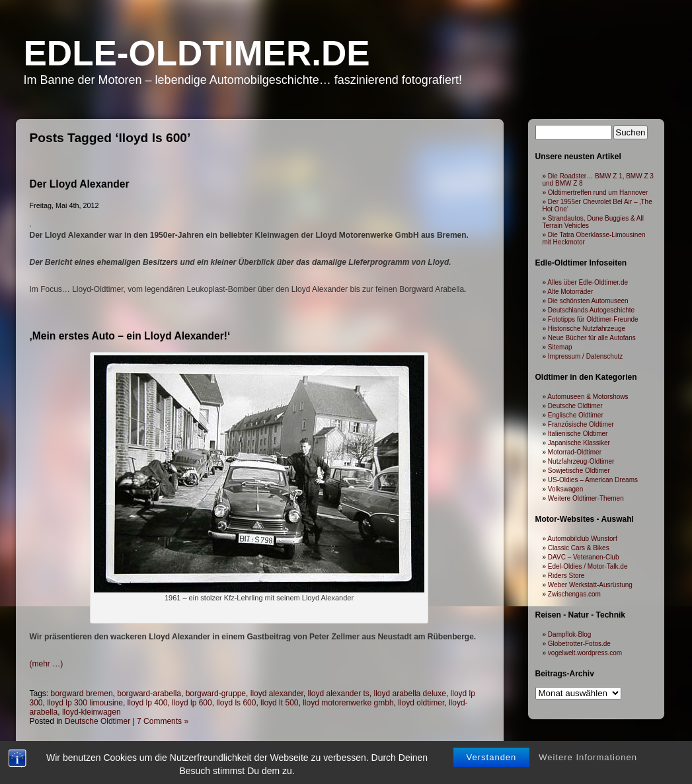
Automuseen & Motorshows (588, 397)
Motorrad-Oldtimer (575, 452)
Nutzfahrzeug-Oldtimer (581, 461)
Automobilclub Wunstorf (582, 539)
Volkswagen (565, 489)
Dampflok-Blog (570, 634)
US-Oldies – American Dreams (593, 480)
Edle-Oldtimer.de (197, 53)
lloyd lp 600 (192, 703)
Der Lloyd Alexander (80, 184)
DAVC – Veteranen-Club (584, 557)
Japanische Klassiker (579, 443)
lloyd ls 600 (236, 703)
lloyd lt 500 (279, 703)
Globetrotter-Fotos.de (579, 644)
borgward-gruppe (216, 694)
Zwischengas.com (574, 594)
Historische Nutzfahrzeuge (587, 329)
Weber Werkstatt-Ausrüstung (590, 585)
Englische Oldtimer (576, 415)
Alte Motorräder (570, 292)
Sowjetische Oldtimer (579, 471)
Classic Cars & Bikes (579, 548)
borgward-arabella (149, 694)
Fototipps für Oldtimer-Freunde (593, 319)
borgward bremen (82, 694)
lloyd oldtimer (421, 703)
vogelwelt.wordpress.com (585, 653)
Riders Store (566, 576)
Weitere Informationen (588, 767)
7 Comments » (163, 721)
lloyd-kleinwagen (92, 712)
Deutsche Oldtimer (97, 721)
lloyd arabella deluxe (410, 694)
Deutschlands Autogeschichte (591, 310)
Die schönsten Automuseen (588, 301)
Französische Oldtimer (581, 424)
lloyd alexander (277, 694)
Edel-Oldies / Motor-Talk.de (588, 566)
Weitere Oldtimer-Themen (586, 498)
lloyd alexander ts (338, 694)
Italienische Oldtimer (578, 434)
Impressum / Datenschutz (585, 356)
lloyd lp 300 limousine (85, 703)
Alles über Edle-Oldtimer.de (588, 282)
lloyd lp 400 (148, 703)
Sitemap (560, 347)
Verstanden (492, 767)
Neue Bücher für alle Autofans (592, 338)
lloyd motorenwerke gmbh (348, 703)
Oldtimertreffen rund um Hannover (598, 193)
